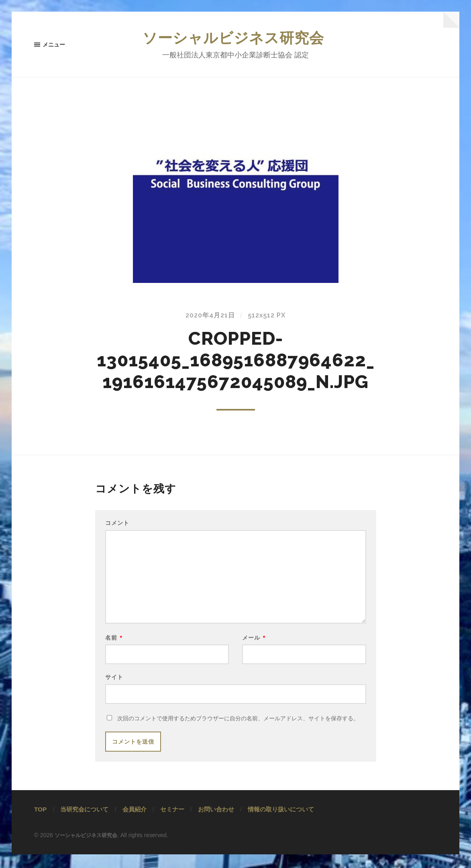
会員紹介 (135, 823)
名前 (114, 647)
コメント (117, 525)
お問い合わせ (216, 823)
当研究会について (84, 823)
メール (254, 647)
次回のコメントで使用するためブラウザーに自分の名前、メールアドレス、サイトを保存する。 (238, 732)
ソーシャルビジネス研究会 (236, 39)
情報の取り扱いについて (281, 823)
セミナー (172, 823)
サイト (114, 688)
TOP (40, 823)
